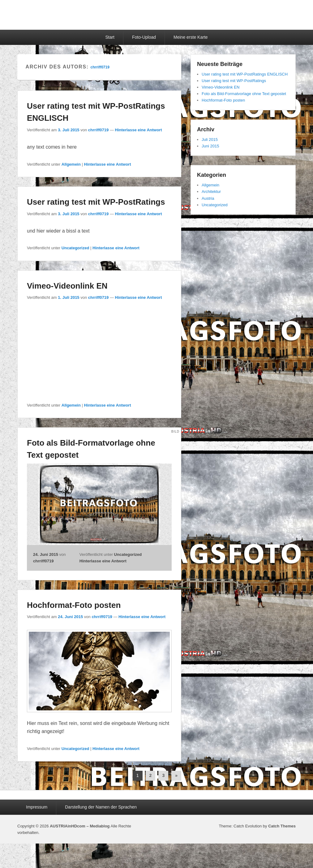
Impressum (37, 807)
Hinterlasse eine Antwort (139, 130)
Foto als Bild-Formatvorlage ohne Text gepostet (244, 94)
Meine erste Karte (191, 37)
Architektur (211, 192)
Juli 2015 (210, 140)
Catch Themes (282, 826)
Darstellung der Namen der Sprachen (101, 807)
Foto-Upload (144, 37)
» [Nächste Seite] (176, 775)
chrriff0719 (100, 67)
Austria (208, 198)
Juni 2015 (210, 146)
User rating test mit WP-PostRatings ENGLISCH (245, 74)
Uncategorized (75, 248)
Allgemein (71, 164)
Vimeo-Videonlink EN (67, 286)
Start (110, 37)
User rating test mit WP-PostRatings (96, 202)
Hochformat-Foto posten (74, 605)
